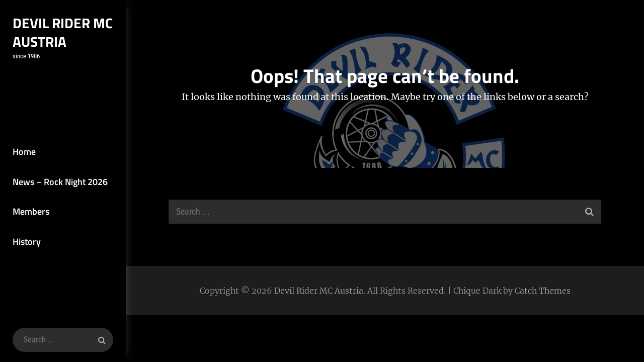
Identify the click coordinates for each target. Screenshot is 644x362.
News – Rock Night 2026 (60, 182)
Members (31, 211)
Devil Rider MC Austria (63, 32)
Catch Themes (543, 291)
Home (24, 152)
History (27, 242)
